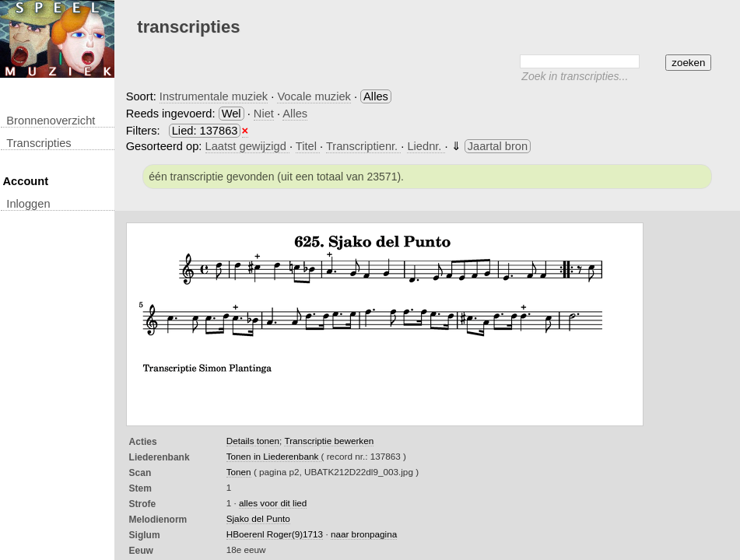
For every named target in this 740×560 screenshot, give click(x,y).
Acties (143, 442)
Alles (295, 114)
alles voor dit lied (273, 503)
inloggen (28, 204)
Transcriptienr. (363, 146)
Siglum (145, 535)
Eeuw (141, 551)
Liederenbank (160, 457)
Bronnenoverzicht (51, 121)
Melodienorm (158, 520)
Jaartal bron (498, 146)
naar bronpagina (364, 534)
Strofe (143, 504)
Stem (140, 488)
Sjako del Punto (258, 518)
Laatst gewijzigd (247, 146)
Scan (140, 473)
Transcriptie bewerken (329, 441)
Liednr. (426, 146)
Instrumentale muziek (214, 96)
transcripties (39, 143)
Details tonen (253, 441)
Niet (264, 114)
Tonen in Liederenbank (274, 456)
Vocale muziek (314, 96)
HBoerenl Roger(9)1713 (275, 534)
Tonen (239, 472)
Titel (308, 146)
